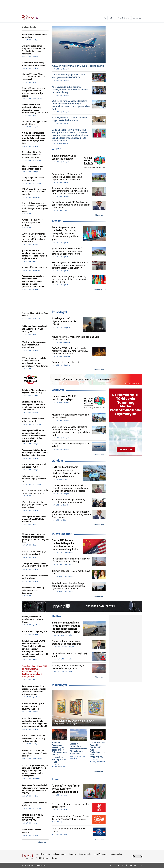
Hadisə (56, 616)
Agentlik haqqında (43, 854)
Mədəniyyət (60, 685)
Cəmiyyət (58, 390)
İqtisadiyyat (60, 312)
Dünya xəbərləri (62, 534)
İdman (56, 779)
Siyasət (57, 221)
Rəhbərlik (72, 854)
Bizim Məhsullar (85, 854)
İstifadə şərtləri (116, 854)
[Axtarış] (105, 18)
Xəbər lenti (29, 27)
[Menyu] (137, 18)
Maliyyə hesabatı (59, 854)
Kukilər (54, 858)
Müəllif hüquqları (101, 854)
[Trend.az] (30, 18)
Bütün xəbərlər (99, 215)
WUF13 (57, 149)
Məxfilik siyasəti (42, 858)
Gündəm (57, 461)
